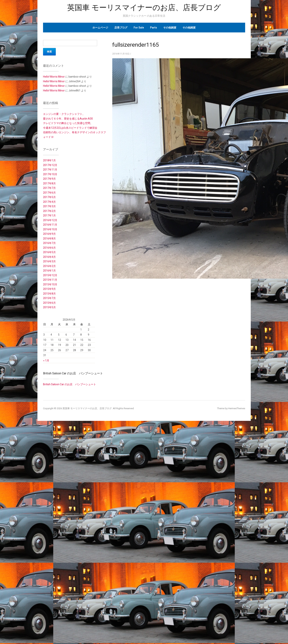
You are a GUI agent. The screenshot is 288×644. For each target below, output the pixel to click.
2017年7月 (49, 188)
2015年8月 (49, 294)
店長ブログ (121, 28)
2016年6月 (49, 248)
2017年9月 (49, 179)
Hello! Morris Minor (54, 77)
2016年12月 (50, 220)
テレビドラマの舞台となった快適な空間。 (68, 123)
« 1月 (46, 361)
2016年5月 (49, 252)
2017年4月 (49, 202)
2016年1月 (49, 271)
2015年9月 (49, 289)
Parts (154, 28)
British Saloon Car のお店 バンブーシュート (73, 373)
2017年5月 (49, 197)
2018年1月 (49, 160)
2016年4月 (49, 257)
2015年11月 (50, 280)
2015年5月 (49, 307)
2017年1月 (49, 215)
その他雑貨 (170, 28)
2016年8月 (49, 239)
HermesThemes (237, 408)
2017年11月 (50, 170)
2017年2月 (49, 211)
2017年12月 (50, 165)
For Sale (139, 28)
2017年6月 (49, 193)
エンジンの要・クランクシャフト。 (64, 114)
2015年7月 (49, 298)
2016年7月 (49, 243)
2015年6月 (49, 303)
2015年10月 (50, 284)
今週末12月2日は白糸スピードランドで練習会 (70, 128)
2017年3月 (49, 206)
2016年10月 (50, 229)
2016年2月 (49, 266)
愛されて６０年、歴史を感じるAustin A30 (68, 119)
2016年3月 (49, 261)
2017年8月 (49, 183)
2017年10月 (50, 174)
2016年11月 (50, 225)
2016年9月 (49, 234)
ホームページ (100, 28)
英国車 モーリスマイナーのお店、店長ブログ (144, 8)
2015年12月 (50, 275)
